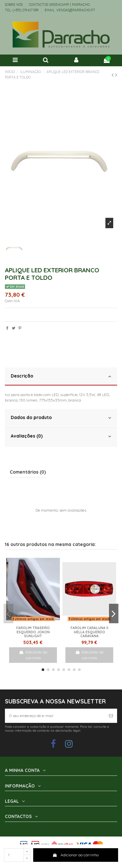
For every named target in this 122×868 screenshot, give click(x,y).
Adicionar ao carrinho (76, 855)
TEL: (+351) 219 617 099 (22, 10)
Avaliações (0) (61, 436)
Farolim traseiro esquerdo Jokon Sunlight (33, 632)
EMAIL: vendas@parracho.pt (70, 10)
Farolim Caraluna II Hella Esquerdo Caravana (89, 632)
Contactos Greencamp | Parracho (59, 5)
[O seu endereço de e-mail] (55, 716)
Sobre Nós (14, 5)
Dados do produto (61, 418)
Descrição (61, 376)
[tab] (61, 377)
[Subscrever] (111, 716)
